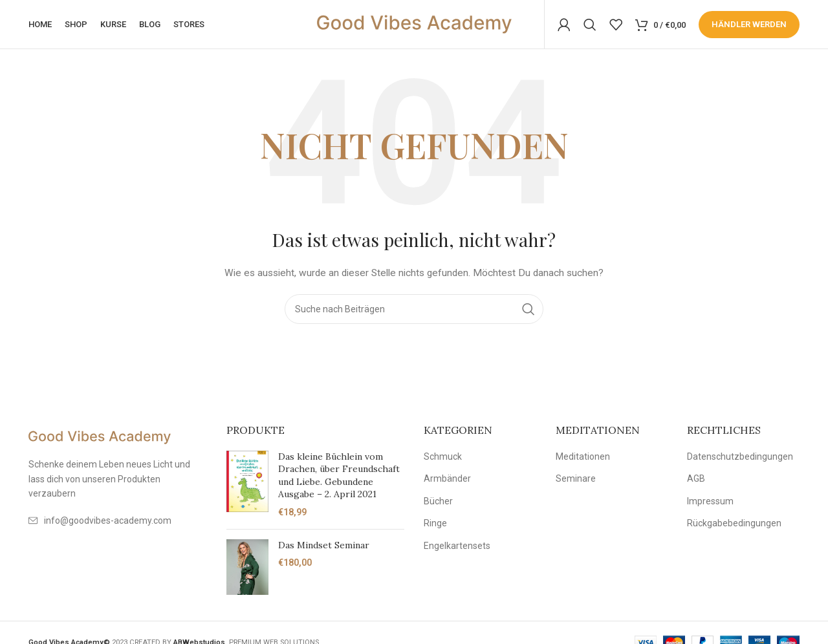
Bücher (438, 504)
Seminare (576, 482)
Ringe (435, 526)
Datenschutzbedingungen (740, 459)
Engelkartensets (457, 549)
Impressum (710, 504)
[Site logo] (414, 25)
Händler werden (749, 26)
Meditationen (583, 459)
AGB (696, 482)
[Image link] (100, 440)
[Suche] (590, 26)
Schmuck (443, 459)
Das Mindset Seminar (324, 548)
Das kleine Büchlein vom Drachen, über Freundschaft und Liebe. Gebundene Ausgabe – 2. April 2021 (339, 478)
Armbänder (447, 482)
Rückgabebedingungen (734, 526)
